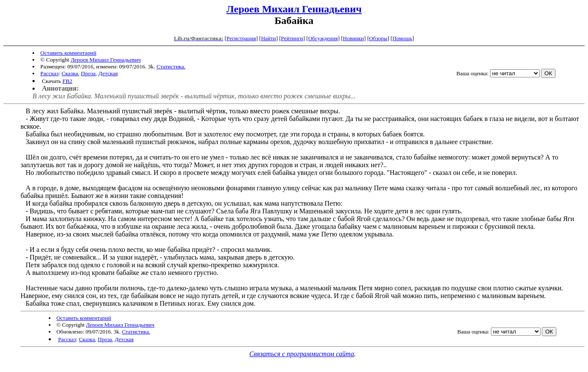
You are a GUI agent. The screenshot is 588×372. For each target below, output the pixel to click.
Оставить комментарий (68, 53)
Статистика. (171, 66)
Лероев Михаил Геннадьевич (294, 9)
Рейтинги (292, 38)
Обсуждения (323, 38)
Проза (88, 73)
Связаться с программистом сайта (302, 354)
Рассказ (49, 73)
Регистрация (241, 38)
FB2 (67, 81)
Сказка (70, 73)
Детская (108, 73)
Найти (268, 38)
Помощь (402, 38)
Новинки (353, 38)
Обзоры (378, 38)
